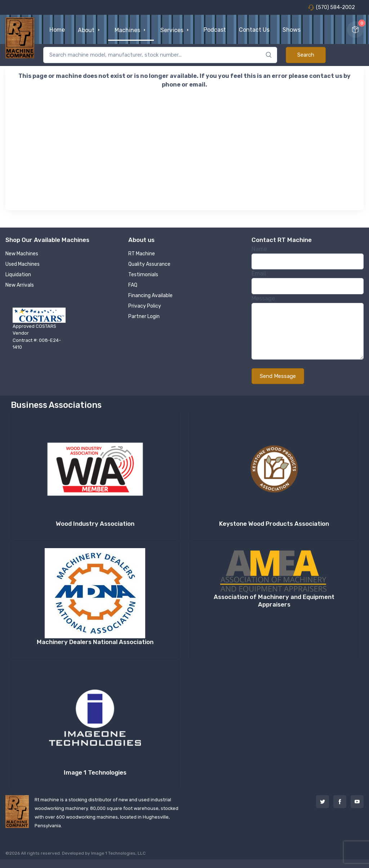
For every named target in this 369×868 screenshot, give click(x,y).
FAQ (133, 285)
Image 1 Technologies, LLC (118, 853)
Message (263, 298)
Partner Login (144, 316)
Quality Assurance (149, 264)
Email (259, 274)
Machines (131, 30)
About (90, 30)
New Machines (22, 254)
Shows (292, 30)
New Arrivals (20, 285)
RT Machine (142, 254)
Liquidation (18, 275)
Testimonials (143, 275)
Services (175, 30)
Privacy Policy (145, 306)
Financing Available (150, 296)
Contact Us (254, 30)
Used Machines (23, 264)
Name (259, 249)
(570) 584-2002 (332, 7)
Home (57, 30)
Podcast (215, 30)
